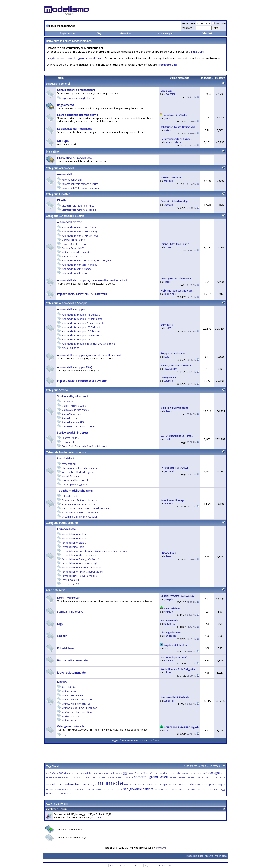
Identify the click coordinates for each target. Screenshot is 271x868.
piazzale (158, 785)
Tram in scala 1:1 (70, 584)
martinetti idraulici (195, 777)
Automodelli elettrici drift (75, 273)
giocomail (169, 471)
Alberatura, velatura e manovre (78, 504)
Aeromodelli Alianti (72, 180)
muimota (110, 783)
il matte (167, 439)
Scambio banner (126, 866)
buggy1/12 (141, 773)
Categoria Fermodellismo (62, 523)
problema (213, 785)
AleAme (167, 130)
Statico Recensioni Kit (73, 422)
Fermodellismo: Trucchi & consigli (80, 563)
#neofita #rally (52, 773)
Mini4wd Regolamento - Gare (77, 712)
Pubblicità (114, 866)
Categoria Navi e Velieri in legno (66, 452)
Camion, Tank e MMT (73, 248)
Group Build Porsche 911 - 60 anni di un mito (85, 446)
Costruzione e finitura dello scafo (79, 500)
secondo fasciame (162, 789)
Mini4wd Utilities (70, 716)
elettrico (62, 777)
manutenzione (179, 777)
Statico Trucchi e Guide (74, 406)
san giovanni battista (138, 789)
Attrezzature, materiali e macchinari (80, 513)
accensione (75, 773)
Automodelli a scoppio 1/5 (76, 340)
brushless (114, 773)
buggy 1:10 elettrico (154, 773)
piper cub (177, 785)
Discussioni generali (58, 84)
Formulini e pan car (72, 256)
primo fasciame (201, 785)
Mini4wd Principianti (72, 695)
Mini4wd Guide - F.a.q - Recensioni (80, 708)
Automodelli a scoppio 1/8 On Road (81, 327)
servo (172, 789)
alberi (106, 773)
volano (64, 793)
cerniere (172, 773)
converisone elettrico (200, 773)
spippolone (170, 294)
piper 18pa (167, 785)
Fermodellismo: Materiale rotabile (80, 555)
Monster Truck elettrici (73, 240)
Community (166, 33)
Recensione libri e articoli (75, 480)
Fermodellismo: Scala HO (75, 534)
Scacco (167, 282)
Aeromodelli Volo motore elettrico (80, 184)
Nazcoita (96, 817)
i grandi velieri (158, 777)
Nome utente (189, 23)
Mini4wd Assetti (70, 691)
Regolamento (150, 866)
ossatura (142, 785)
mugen (93, 785)
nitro (135, 785)
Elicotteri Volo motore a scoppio (79, 210)
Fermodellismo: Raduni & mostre (79, 576)
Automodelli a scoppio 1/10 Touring (81, 331)
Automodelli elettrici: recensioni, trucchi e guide (87, 261)
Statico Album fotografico (75, 410)
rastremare (97, 789)
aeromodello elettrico (89, 773)
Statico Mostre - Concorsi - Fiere (78, 426)
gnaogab (168, 181)
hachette (140, 777)
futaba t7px (121, 777)
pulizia (70, 789)
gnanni (167, 118)
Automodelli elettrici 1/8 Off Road (79, 227)
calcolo (165, 773)
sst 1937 (179, 789)
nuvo (166, 648)
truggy (222, 789)
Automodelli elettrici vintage (77, 269)
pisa (184, 785)
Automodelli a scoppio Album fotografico (84, 323)
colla (178, 773)
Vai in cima (221, 856)
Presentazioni (69, 464)
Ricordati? (219, 24)
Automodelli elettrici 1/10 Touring (79, 232)
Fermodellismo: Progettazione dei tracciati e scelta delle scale (94, 551)
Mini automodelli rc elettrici (76, 252)
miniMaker (169, 612)
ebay (55, 777)
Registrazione (67, 33)
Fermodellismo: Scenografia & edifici (81, 559)
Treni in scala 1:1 (70, 580)
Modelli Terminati (71, 476)
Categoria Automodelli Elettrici (65, 216)
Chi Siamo (104, 866)
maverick (208, 777)
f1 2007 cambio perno (81, 777)
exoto (69, 777)
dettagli (49, 777)
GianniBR (168, 660)
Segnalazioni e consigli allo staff (78, 98)
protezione (61, 789)
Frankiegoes (170, 636)
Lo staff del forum (150, 741)
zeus (69, 793)
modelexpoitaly (219, 777)
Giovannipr (169, 94)
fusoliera (101, 777)
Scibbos (168, 672)
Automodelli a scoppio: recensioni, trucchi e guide (88, 344)
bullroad (168, 411)
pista (190, 784)
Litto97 (167, 328)
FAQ (99, 33)
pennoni (150, 785)
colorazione (186, 773)
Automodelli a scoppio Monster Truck (82, 335)
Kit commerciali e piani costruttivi (79, 517)
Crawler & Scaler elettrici (75, 244)
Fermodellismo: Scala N (74, 539)
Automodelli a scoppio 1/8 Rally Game (82, 319)
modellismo (54, 784)
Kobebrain (169, 701)
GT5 (64, 735)
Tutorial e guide (70, 496)
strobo (198, 789)
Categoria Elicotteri (58, 194)
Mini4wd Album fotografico (76, 704)
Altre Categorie (56, 590)
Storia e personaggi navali (75, 485)
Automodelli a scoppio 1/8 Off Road (81, 315)
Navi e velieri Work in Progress (78, 472)
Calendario (207, 33)
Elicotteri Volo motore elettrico (78, 206)
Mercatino (125, 33)
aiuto (101, 773)
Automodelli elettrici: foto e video (79, 265)
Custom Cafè (68, 442)
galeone (130, 777)
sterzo (192, 789)
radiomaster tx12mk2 (82, 789)
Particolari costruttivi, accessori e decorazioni (86, 508)
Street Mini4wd (69, 687)
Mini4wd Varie (69, 720)
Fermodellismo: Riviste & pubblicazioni (82, 572)
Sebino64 (168, 503)
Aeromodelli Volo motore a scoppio (81, 188)
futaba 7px (110, 777)
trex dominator (212, 789)
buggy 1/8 (132, 773)
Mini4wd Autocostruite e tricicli (78, 700)
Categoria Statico (57, 390)
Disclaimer (138, 866)
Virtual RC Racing (70, 348)
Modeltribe (67, 402)
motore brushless (76, 784)
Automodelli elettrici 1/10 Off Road (80, 236)
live (171, 777)
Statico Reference (71, 418)
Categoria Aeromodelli (60, 168)
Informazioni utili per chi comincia (80, 468)
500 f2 (61, 773)
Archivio (209, 856)
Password (187, 28)
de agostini (217, 773)
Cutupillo (168, 381)
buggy (123, 773)
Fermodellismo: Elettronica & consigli (81, 568)
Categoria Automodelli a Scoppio (67, 303)
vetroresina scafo (53, 793)
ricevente (118, 789)
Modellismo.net (195, 856)
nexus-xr (128, 785)
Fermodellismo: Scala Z (74, 547)
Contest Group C (70, 438)
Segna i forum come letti (125, 741)
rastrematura (108, 789)
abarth (67, 773)
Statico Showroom (71, 414)
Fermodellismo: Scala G (74, 543)
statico (186, 789)
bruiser (167, 247)
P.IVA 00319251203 (164, 866)
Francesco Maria (172, 142)
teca (204, 789)
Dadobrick (169, 624)
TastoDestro (170, 369)
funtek (94, 777)
